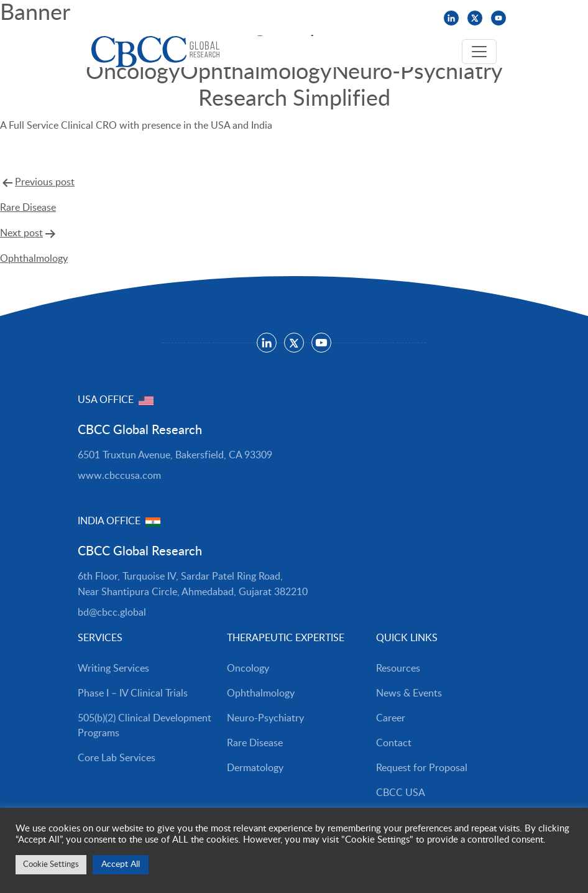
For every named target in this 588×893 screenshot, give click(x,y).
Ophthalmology (261, 693)
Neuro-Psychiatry (265, 718)
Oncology (248, 669)
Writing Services (113, 669)
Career (391, 718)
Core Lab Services (117, 758)
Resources (97, 18)
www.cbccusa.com (119, 476)
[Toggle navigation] (479, 52)
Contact (394, 743)
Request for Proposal (422, 768)
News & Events (162, 18)
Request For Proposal (62, 162)
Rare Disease (255, 743)
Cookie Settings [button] (51, 865)
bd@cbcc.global (112, 613)
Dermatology (255, 768)
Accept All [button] (121, 864)
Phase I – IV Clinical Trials (133, 693)
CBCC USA (271, 18)
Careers (221, 18)
